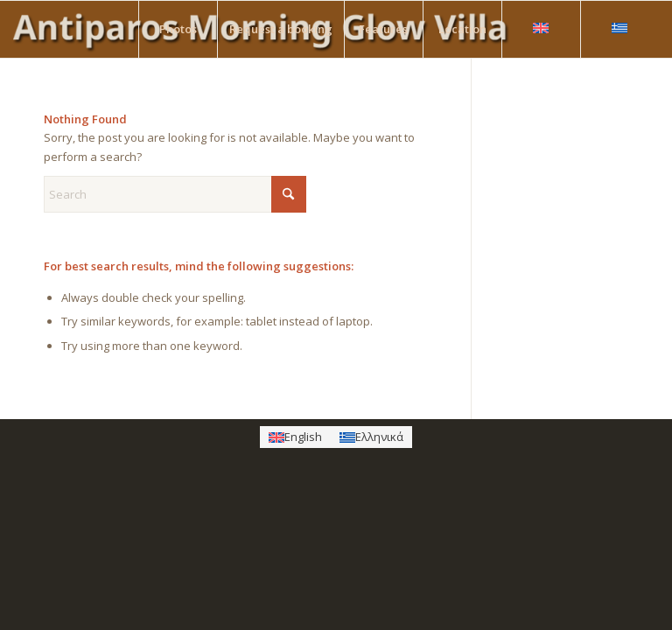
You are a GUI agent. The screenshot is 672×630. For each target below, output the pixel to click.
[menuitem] (178, 29)
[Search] (175, 194)
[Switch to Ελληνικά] (371, 437)
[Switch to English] (295, 437)
